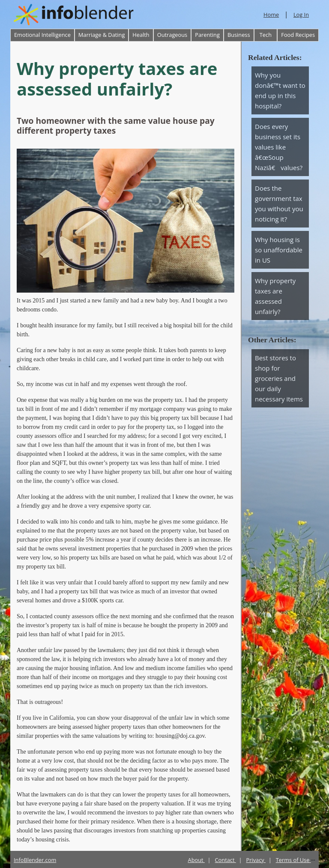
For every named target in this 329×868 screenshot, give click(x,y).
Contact (226, 860)
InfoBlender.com (35, 860)
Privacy (256, 860)
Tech (266, 35)
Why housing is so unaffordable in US (279, 250)
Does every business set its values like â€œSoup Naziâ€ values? (279, 147)
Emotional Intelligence (42, 35)
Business (239, 35)
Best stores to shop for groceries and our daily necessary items (279, 378)
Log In (301, 15)
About (196, 860)
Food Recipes (298, 35)
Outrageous (172, 35)
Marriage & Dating (102, 35)
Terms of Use (293, 860)
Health (141, 35)
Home (271, 15)
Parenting (207, 35)
